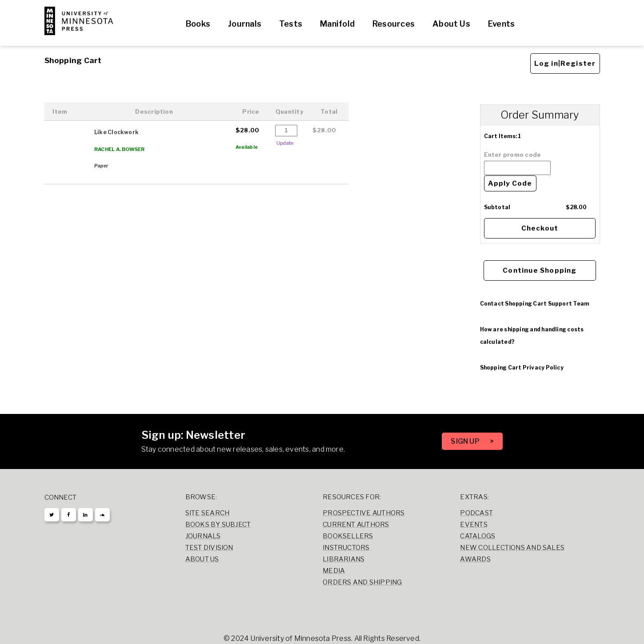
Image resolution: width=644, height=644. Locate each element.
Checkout (540, 228)
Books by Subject (218, 525)
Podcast (476, 513)
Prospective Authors (364, 513)
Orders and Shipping (362, 582)
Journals (245, 24)
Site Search (208, 513)
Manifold (337, 24)
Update (285, 143)
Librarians (344, 559)
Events (501, 24)
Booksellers (348, 536)
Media (334, 571)
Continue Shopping (540, 270)
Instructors (346, 548)
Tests (291, 24)
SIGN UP (466, 441)
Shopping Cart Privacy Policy (522, 368)
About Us (451, 24)
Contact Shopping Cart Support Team (535, 304)
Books (198, 24)
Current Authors (356, 525)
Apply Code (510, 183)
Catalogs (478, 536)
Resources (394, 24)
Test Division (209, 548)
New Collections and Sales (512, 548)
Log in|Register (565, 64)
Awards (475, 559)
